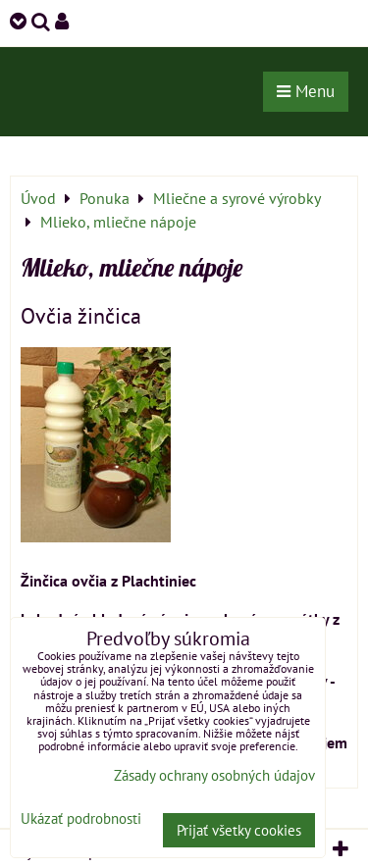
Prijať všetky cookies (239, 830)
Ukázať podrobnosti (81, 819)
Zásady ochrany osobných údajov (214, 775)
